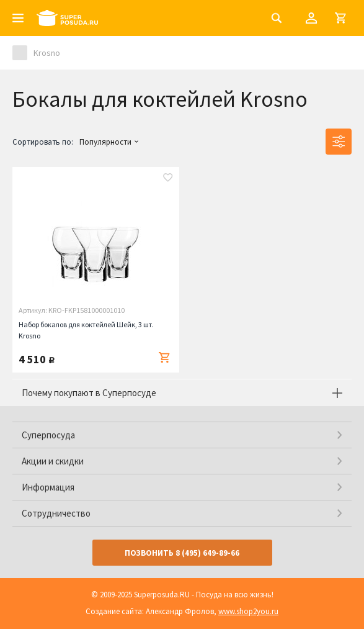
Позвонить (182, 553)
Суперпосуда (48, 435)
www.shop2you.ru (248, 611)
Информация (48, 487)
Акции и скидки (53, 461)
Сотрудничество (56, 513)
